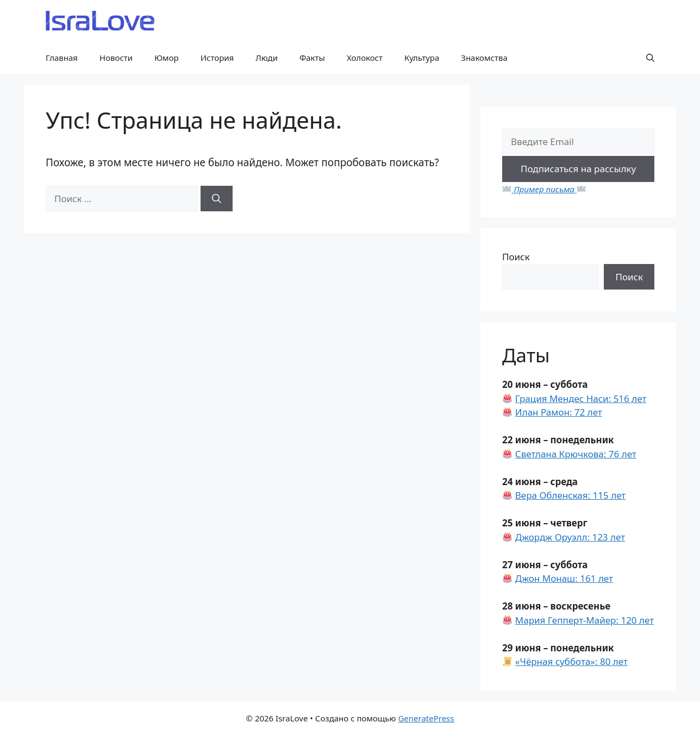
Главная (62, 58)
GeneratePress (426, 718)
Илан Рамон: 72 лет (559, 412)
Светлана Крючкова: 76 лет (576, 454)
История (217, 58)
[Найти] (217, 199)
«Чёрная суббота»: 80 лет (571, 661)
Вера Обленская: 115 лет (570, 495)
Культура (422, 58)
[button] (650, 58)
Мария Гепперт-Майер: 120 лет (585, 620)
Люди (267, 58)
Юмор (167, 58)
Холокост (365, 58)
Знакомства (484, 58)
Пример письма (544, 189)
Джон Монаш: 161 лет (564, 578)
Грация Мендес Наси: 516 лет (581, 398)
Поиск (516, 257)
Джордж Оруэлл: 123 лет (570, 537)
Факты (312, 58)
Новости (116, 58)
